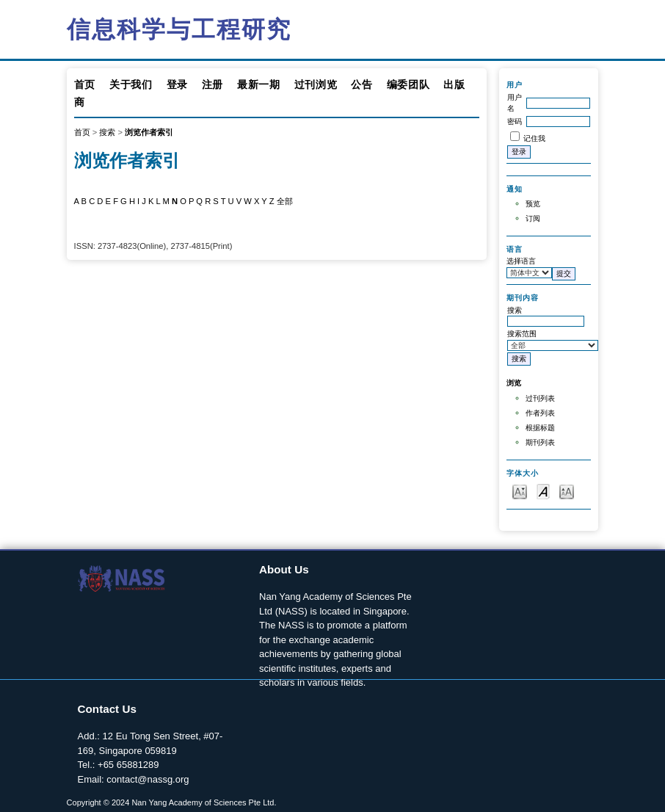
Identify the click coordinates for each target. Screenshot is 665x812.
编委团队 (408, 84)
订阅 (533, 218)
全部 (285, 201)
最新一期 (259, 84)
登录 (177, 84)
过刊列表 (540, 398)
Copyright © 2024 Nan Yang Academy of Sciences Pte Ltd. (172, 802)
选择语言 (521, 261)
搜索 (107, 132)
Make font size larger (567, 491)
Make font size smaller (520, 491)
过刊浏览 (316, 84)
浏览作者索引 (149, 132)
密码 (515, 122)
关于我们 (131, 84)
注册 (212, 84)
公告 (361, 84)
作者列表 (540, 413)
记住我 (534, 138)
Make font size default (543, 491)
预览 (533, 204)
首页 (85, 84)
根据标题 (540, 428)
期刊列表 (540, 442)
